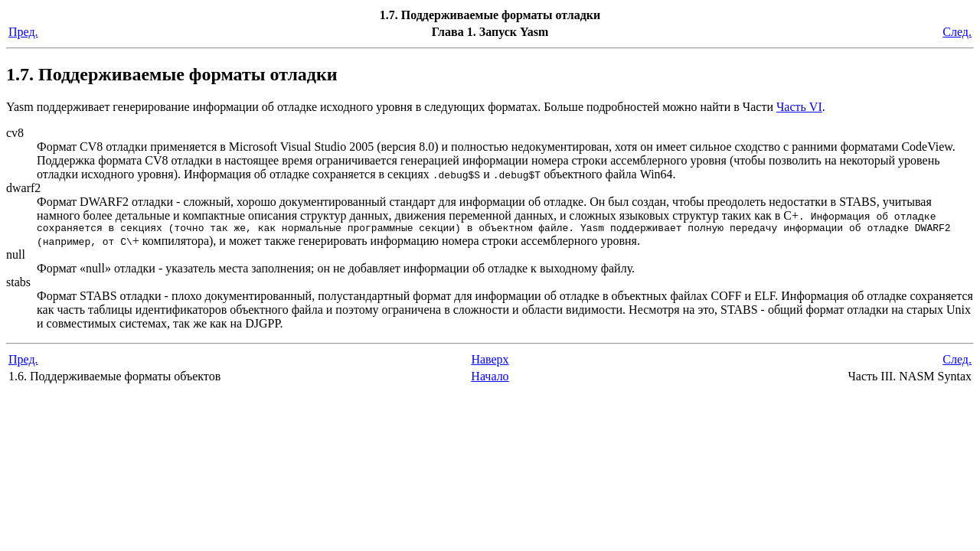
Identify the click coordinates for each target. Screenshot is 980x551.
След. (957, 32)
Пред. (23, 32)
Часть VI (799, 107)
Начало (490, 378)
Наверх (490, 362)
